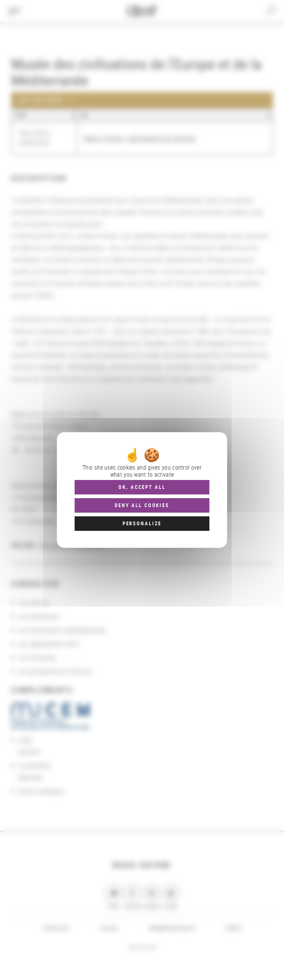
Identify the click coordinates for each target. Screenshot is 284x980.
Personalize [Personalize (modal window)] (142, 523)
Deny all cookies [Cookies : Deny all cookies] (142, 505)
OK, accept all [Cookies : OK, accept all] (142, 487)
